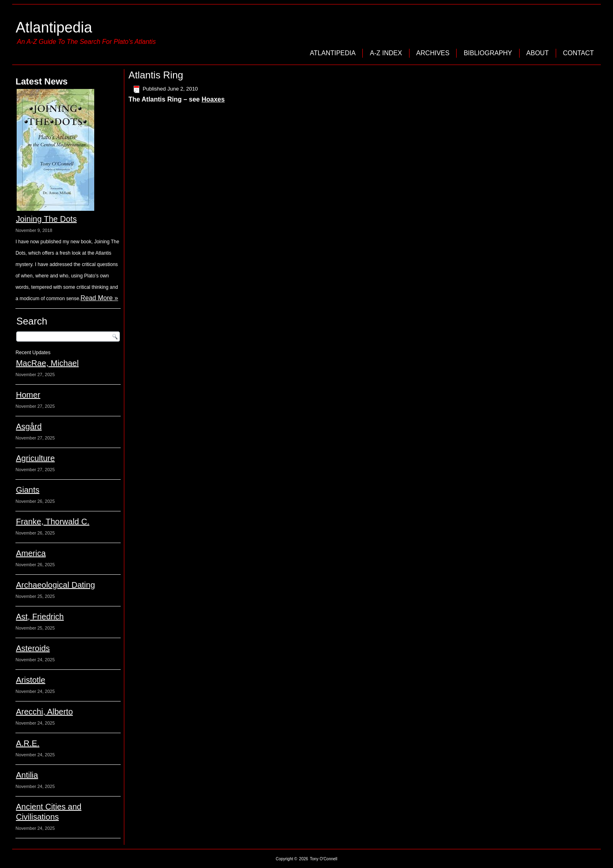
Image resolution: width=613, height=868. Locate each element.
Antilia (27, 775)
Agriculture (35, 458)
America (31, 553)
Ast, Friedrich (40, 617)
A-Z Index (386, 53)
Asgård (29, 426)
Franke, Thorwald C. (53, 522)
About (538, 53)
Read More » (99, 298)
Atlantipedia (54, 27)
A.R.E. (28, 743)
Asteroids (33, 648)
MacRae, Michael (47, 363)
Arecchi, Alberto (44, 712)
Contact (578, 53)
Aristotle (30, 680)
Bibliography (488, 53)
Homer (28, 395)
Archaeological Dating (55, 585)
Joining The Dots (46, 219)
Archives (433, 53)
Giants (28, 490)
